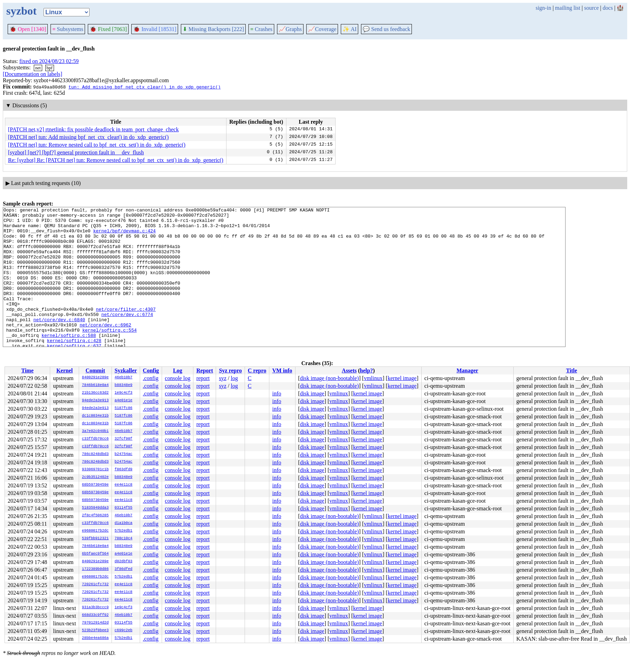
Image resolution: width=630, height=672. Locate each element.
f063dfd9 (124, 470)
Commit (95, 370)
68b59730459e (95, 485)
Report (205, 370)
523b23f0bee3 (95, 631)
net (38, 68)
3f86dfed (124, 569)
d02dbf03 (124, 562)
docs (608, 8)
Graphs (290, 29)
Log (178, 370)
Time (27, 370)
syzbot (21, 11)
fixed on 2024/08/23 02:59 (49, 61)
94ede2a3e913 (95, 401)
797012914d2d (95, 623)
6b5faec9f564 (95, 554)
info (277, 393)
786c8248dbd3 (95, 454)
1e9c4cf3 (124, 393)
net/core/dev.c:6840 (59, 342)
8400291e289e (95, 378)
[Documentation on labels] (33, 74)
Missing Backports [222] (213, 29)
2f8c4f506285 (95, 516)
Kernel (65, 370)
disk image (312, 393)
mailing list (568, 8)
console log (178, 378)
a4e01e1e (124, 401)
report (203, 378)
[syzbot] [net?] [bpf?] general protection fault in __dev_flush (76, 152)
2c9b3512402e (95, 477)
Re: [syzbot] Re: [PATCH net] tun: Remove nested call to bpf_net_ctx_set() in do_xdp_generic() (116, 160)
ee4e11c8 (124, 485)
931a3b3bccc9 (95, 608)
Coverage (322, 29)
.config (151, 378)
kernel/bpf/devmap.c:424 (124, 236)
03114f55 (124, 508)
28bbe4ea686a (95, 638)
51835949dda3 (95, 508)
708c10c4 (124, 539)
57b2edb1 (124, 531)
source (592, 8)
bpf (50, 68)
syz (222, 378)
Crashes (261, 29)
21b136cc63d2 (95, 393)
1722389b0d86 (95, 569)
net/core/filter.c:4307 (126, 330)
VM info (282, 370)
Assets (349, 370)
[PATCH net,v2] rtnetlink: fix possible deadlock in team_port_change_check (93, 129)
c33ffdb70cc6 (95, 439)
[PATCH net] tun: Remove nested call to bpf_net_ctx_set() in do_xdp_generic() (97, 145)
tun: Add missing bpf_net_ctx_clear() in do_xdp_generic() (144, 87)
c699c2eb (124, 631)
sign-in (543, 8)
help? (366, 370)
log (234, 378)
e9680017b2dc (95, 531)
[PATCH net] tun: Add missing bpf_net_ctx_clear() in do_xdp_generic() (88, 137)
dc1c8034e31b (95, 416)
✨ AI (349, 29)
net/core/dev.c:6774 (127, 336)
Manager (467, 370)
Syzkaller (126, 370)
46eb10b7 (124, 378)
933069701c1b (95, 470)
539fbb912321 (95, 539)
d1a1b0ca (124, 523)
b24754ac (124, 454)
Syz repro (230, 370)
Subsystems (68, 29)
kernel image (402, 378)
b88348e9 (124, 385)
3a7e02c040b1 (95, 431)
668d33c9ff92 (95, 615)
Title (571, 370)
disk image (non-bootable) (329, 378)
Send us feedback (386, 29)
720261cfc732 (95, 585)
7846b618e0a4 (95, 385)
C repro (257, 370)
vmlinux (373, 378)
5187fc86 (124, 408)
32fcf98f (124, 439)
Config (151, 370)
